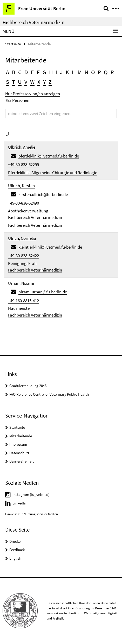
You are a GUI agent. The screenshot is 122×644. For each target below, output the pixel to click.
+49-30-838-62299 (23, 165)
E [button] (32, 72)
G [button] (44, 72)
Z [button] (50, 82)
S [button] (8, 82)
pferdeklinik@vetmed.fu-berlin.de (49, 156)
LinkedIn (19, 503)
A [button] (8, 72)
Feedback (17, 550)
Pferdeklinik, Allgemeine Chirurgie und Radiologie (53, 173)
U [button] (20, 82)
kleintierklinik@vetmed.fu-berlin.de (50, 247)
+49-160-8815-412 (23, 301)
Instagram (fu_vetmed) (31, 494)
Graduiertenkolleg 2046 (28, 386)
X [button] (39, 82)
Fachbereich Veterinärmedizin (33, 22)
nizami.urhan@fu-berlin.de (43, 292)
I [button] (56, 72)
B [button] (14, 72)
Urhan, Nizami (21, 283)
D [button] (26, 72)
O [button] (93, 72)
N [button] (86, 72)
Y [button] (44, 82)
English (15, 558)
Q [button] (106, 72)
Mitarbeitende (21, 436)
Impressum (18, 444)
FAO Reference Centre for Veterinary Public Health (49, 394)
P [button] (99, 72)
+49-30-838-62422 (23, 256)
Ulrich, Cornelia (22, 238)
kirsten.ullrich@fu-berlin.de (43, 194)
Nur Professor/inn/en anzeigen (33, 94)
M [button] (80, 72)
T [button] (13, 82)
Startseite (13, 44)
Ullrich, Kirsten (21, 186)
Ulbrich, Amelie (22, 147)
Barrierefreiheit (22, 461)
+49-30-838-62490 (23, 203)
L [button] (73, 72)
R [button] (112, 72)
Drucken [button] (16, 541)
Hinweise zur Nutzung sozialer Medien (32, 514)
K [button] (67, 72)
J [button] (61, 72)
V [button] (26, 82)
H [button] (51, 72)
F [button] (38, 72)
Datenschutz (19, 453)
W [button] (32, 82)
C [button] (20, 72)
